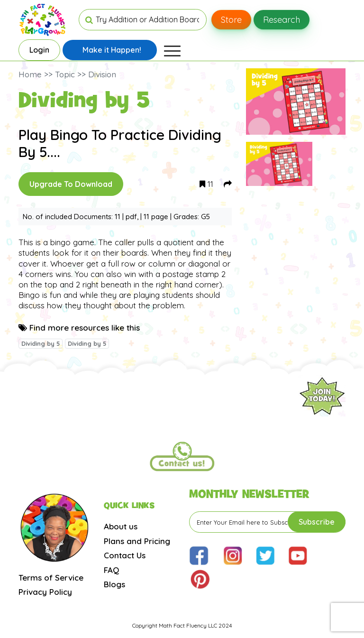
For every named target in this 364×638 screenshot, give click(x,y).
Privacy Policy (45, 592)
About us (121, 526)
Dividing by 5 (41, 343)
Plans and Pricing (137, 541)
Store (231, 20)
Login (39, 50)
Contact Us (125, 555)
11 (206, 184)
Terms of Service (51, 578)
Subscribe (317, 522)
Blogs (114, 584)
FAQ (111, 570)
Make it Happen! (112, 50)
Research (282, 20)
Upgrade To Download (71, 184)
